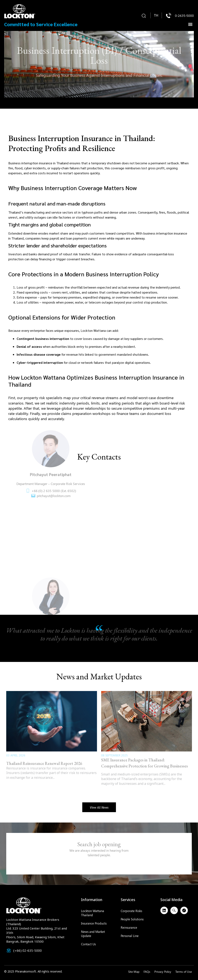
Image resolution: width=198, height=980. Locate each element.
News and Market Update (93, 934)
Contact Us (88, 944)
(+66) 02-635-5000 (28, 950)
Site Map (134, 972)
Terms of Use (184, 972)
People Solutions (132, 919)
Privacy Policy (163, 972)
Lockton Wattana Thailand (93, 913)
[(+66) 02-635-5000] (9, 950)
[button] (144, 16)
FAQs (147, 972)
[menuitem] (156, 16)
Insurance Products (94, 923)
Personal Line (130, 936)
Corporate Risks (131, 911)
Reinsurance (129, 927)
